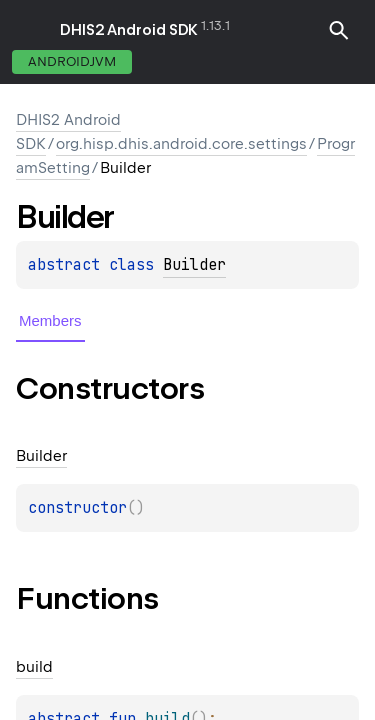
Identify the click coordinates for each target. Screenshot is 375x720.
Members (50, 320)
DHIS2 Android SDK (129, 30)
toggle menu (30, 30)
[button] (339, 30)
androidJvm (72, 61)
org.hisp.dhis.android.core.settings (181, 144)
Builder (194, 265)
